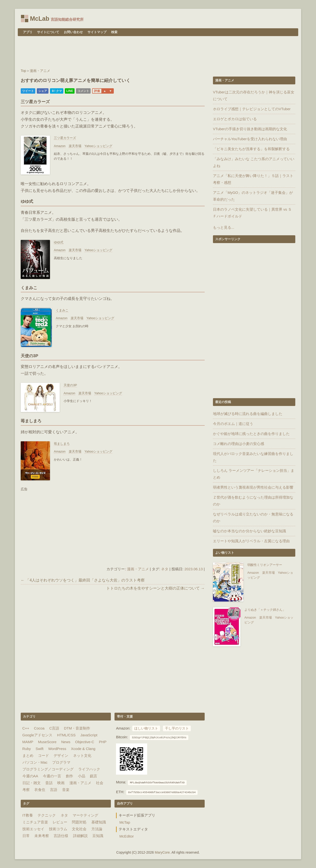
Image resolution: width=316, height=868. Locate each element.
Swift (40, 749)
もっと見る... (224, 227)
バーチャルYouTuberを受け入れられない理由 (250, 139)
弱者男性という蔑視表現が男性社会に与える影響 (253, 487)
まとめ (28, 755)
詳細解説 (80, 836)
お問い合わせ (73, 32)
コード (43, 755)
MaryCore (162, 852)
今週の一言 (52, 776)
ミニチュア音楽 (35, 822)
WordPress (57, 749)
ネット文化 (82, 755)
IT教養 (28, 815)
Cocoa (39, 728)
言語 (54, 790)
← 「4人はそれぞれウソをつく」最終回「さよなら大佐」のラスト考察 (83, 580)
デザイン (61, 755)
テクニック (47, 815)
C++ (26, 728)
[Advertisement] (158, 53)
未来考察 (42, 836)
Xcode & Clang (83, 749)
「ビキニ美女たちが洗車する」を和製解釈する (251, 149)
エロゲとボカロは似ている (235, 119)
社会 (100, 783)
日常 (26, 836)
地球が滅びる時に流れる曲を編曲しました (248, 414)
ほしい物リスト (146, 728)
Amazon (60, 146)
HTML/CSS (66, 735)
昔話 (49, 783)
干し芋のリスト (177, 728)
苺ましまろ (62, 444)
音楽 (66, 790)
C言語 (54, 728)
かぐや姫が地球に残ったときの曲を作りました (251, 434)
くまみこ (62, 310)
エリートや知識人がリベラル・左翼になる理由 (251, 541)
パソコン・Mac (35, 762)
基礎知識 (99, 822)
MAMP (28, 742)
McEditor (127, 836)
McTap (125, 822)
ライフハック (89, 769)
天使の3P (70, 385)
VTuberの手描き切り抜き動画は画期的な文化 (250, 129)
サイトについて (48, 32)
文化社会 (79, 829)
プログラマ (61, 762)
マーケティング (85, 815)
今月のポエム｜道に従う (233, 424)
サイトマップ (97, 32)
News (66, 742)
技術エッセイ (33, 829)
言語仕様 (61, 836)
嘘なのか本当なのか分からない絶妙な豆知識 (249, 531)
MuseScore (47, 742)
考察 (26, 790)
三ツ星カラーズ (65, 138)
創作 (69, 776)
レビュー (60, 822)
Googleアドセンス (37, 735)
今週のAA (30, 776)
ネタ (165, 569)
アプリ (28, 32)
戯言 (94, 776)
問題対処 (79, 822)
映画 (61, 783)
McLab (40, 19)
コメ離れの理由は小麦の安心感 (239, 444)
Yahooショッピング (99, 146)
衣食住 (40, 790)
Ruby (27, 749)
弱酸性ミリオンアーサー (265, 565)
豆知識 (98, 836)
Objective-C (85, 742)
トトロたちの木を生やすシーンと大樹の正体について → (155, 588)
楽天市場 (75, 146)
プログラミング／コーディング (48, 769)
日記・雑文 (32, 783)
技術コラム (58, 829)
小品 (82, 776)
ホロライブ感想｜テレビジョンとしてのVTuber (252, 109)
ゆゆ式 (59, 242)
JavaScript (89, 735)
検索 (114, 32)
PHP (103, 742)
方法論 (97, 829)
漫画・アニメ (138, 569)
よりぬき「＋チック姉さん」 (265, 610)
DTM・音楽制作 (77, 728)
